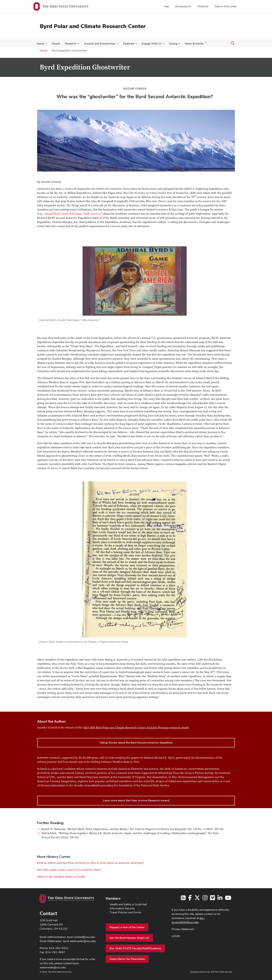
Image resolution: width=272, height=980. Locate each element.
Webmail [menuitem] (203, 6)
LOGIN (176, 936)
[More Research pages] (76, 45)
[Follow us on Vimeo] (212, 899)
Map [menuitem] (167, 6)
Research (69, 44)
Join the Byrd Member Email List (129, 938)
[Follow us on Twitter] (197, 899)
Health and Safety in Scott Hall (128, 904)
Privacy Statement (183, 929)
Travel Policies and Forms (126, 912)
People (55, 44)
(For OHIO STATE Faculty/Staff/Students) (135, 948)
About (40, 44)
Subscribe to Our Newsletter (127, 959)
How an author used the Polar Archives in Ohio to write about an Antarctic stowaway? (91, 863)
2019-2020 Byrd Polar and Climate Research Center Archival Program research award (136, 728)
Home (43, 50)
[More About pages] (45, 45)
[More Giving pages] (174, 45)
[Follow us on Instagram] (205, 899)
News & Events (189, 44)
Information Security (122, 908)
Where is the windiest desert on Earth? (61, 877)
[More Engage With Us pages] (159, 45)
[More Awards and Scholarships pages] (114, 45)
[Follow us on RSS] (183, 899)
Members (113, 898)
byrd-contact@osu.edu (81, 937)
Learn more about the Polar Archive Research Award (136, 800)
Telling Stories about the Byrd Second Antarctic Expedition (136, 743)
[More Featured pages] (132, 45)
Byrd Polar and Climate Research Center (93, 26)
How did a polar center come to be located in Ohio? (69, 870)
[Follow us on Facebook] (190, 899)
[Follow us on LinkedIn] (220, 899)
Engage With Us (148, 44)
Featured (125, 44)
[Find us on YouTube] (228, 899)
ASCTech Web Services (222, 972)
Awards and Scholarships (97, 44)
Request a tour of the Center (127, 927)
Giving (169, 44)
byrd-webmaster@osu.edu (79, 941)
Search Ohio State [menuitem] (226, 6)
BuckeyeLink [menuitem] (183, 6)
